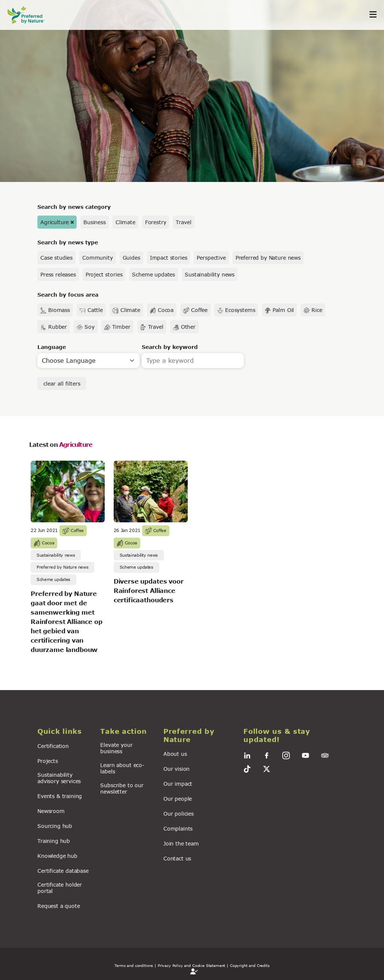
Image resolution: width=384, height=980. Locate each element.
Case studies (56, 258)
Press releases (58, 274)
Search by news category (74, 207)
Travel (183, 222)
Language (52, 347)
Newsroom (51, 811)
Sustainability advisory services (59, 778)
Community (98, 258)
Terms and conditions (134, 965)
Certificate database (63, 871)
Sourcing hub (55, 826)
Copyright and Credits (250, 965)
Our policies (179, 814)
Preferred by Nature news (268, 258)
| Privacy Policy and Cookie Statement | (191, 965)
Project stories (104, 274)
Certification (53, 746)
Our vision (176, 769)
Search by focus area (68, 295)
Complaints (178, 828)
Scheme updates (153, 274)
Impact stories (169, 258)
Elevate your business (116, 748)
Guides (131, 258)
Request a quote (59, 906)
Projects (48, 761)
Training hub (54, 841)
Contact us (177, 858)
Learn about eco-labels (122, 768)
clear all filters (62, 384)
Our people (178, 799)
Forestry (156, 222)
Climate (125, 222)
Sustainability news (210, 274)
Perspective (211, 258)
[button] (64, 732)
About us (175, 754)
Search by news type (68, 242)
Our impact (178, 784)
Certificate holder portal (60, 888)
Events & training (60, 796)
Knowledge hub (57, 856)
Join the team (181, 843)
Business (95, 222)
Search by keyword (170, 347)
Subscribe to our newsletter (122, 788)
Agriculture (55, 222)
